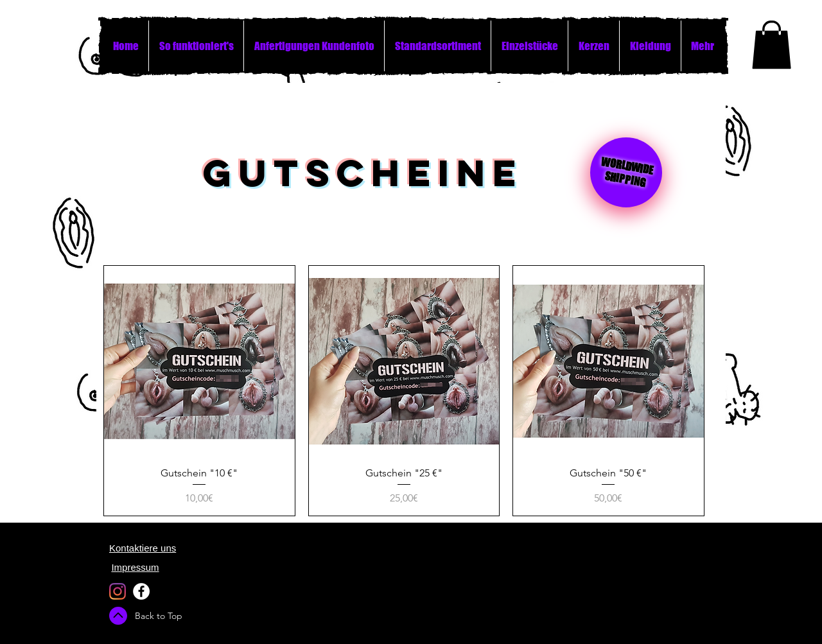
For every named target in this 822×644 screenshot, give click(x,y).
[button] (772, 45)
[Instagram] (118, 591)
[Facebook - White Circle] (141, 591)
